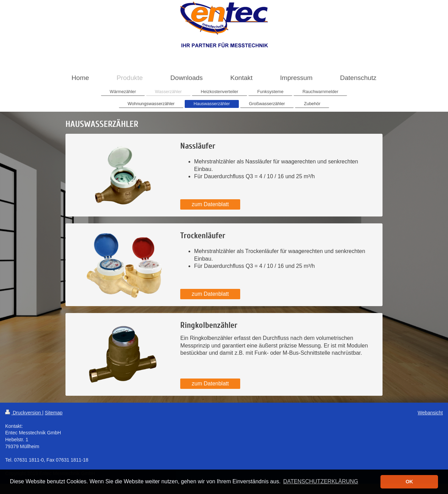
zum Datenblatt (210, 204)
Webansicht (430, 413)
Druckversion (24, 413)
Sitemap (54, 413)
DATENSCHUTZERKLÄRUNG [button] (321, 481)
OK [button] (409, 482)
